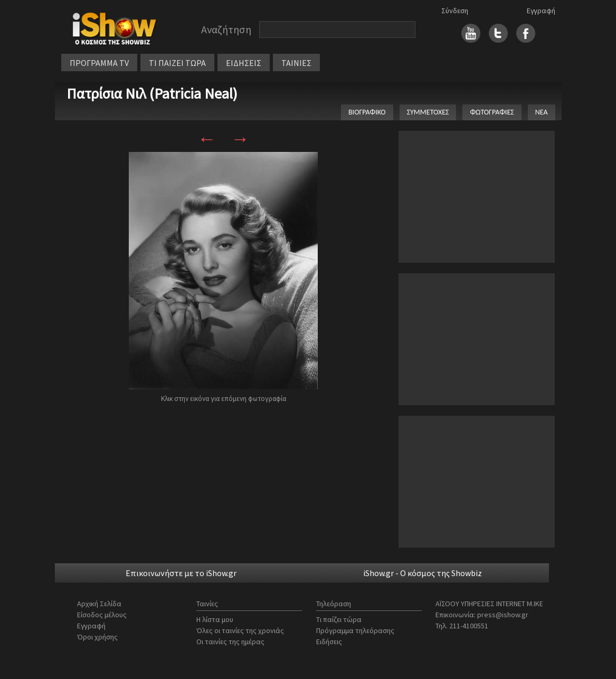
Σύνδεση (455, 11)
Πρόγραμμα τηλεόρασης (355, 630)
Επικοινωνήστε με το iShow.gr (181, 573)
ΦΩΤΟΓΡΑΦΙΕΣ (492, 112)
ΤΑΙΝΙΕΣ (296, 63)
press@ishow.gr (503, 615)
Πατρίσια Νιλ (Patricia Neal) (152, 93)
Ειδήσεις (329, 642)
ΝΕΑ (542, 112)
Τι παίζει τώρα (339, 619)
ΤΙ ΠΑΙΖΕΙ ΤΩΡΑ (177, 63)
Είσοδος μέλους (102, 615)
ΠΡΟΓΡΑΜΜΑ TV (99, 63)
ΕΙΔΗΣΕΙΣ (244, 63)
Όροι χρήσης (97, 637)
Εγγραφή (541, 11)
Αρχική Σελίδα (99, 604)
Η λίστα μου (215, 619)
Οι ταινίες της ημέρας (230, 642)
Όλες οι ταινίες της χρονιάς (240, 630)
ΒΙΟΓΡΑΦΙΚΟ (367, 112)
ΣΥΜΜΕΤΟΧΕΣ (428, 112)
